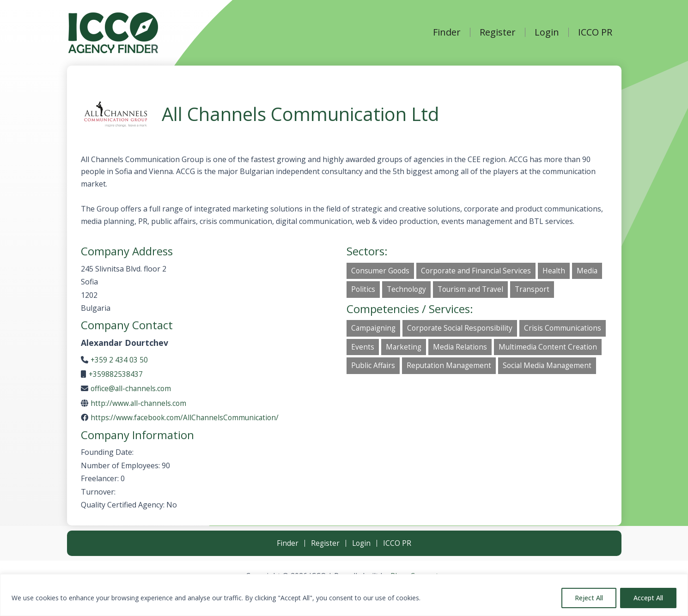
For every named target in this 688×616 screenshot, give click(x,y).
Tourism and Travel (474, 290)
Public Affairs (486, 368)
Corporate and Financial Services (479, 271)
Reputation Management (395, 387)
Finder (447, 32)
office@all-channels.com (132, 388)
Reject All (589, 598)
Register (498, 32)
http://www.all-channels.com (139, 403)
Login (547, 32)
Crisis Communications (391, 349)
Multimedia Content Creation (402, 368)
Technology (408, 290)
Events (453, 349)
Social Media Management (496, 387)
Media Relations (552, 349)
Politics (363, 290)
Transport (538, 290)
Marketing (495, 349)
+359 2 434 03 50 (119, 360)
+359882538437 (116, 374)
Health (559, 271)
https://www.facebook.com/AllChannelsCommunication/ (187, 417)
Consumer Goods (381, 271)
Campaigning (374, 329)
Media (592, 271)
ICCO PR (595, 32)
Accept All (648, 598)
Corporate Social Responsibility (463, 329)
